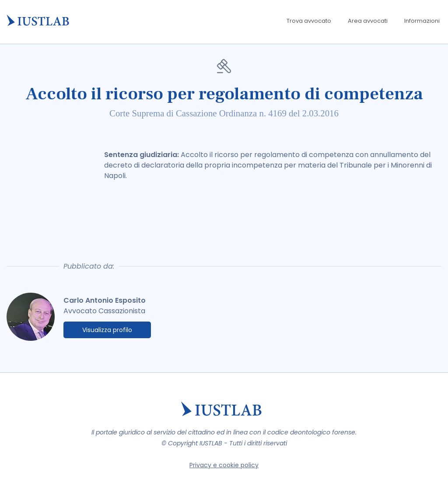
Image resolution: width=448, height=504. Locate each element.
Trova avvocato (309, 21)
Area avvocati (368, 21)
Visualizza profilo (107, 330)
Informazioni (422, 21)
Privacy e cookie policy (224, 465)
